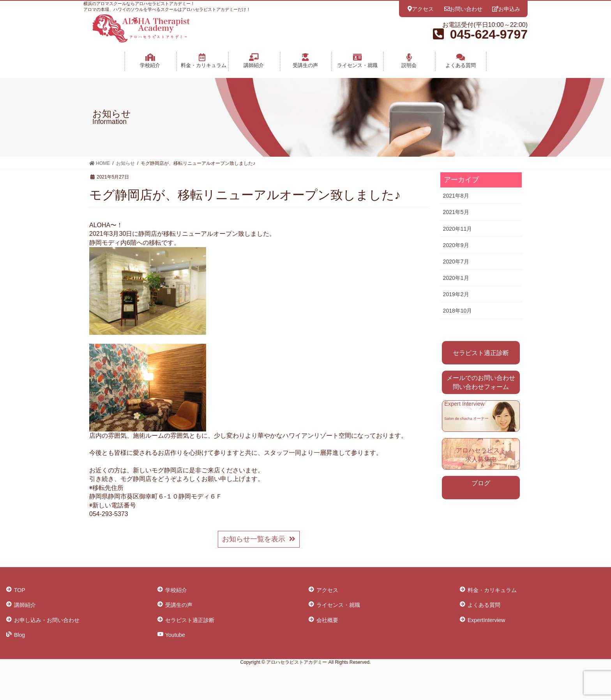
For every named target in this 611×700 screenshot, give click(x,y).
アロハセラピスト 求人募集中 (481, 455)
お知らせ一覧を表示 (259, 539)
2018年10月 (458, 311)
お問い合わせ (463, 9)
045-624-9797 (489, 34)
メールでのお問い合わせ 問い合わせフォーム (481, 382)
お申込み (506, 9)
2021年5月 (456, 212)
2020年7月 (456, 262)
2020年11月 (458, 229)
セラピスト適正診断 (481, 353)
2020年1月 (456, 278)
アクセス (421, 9)
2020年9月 (456, 245)
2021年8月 (456, 196)
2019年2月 (456, 294)
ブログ (481, 483)
